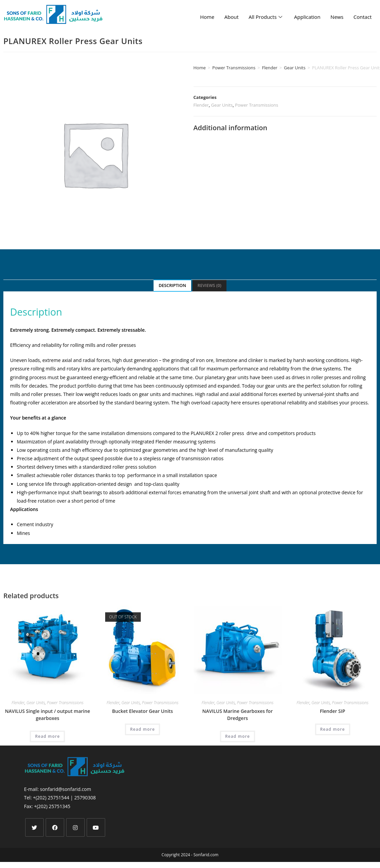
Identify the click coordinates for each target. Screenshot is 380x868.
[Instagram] (75, 827)
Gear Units (295, 68)
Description (172, 285)
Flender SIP (332, 711)
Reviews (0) (209, 285)
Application (307, 17)
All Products (266, 17)
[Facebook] (55, 827)
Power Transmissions (234, 68)
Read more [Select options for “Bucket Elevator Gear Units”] (142, 729)
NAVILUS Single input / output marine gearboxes (48, 715)
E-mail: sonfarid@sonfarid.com (58, 789)
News (337, 17)
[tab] (172, 286)
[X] (34, 827)
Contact (363, 17)
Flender (270, 68)
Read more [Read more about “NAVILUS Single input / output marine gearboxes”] (47, 736)
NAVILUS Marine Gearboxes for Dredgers (238, 715)
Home (207, 17)
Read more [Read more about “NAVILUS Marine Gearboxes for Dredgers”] (238, 736)
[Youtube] (96, 827)
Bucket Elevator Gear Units (143, 711)
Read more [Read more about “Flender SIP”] (333, 729)
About (231, 17)
